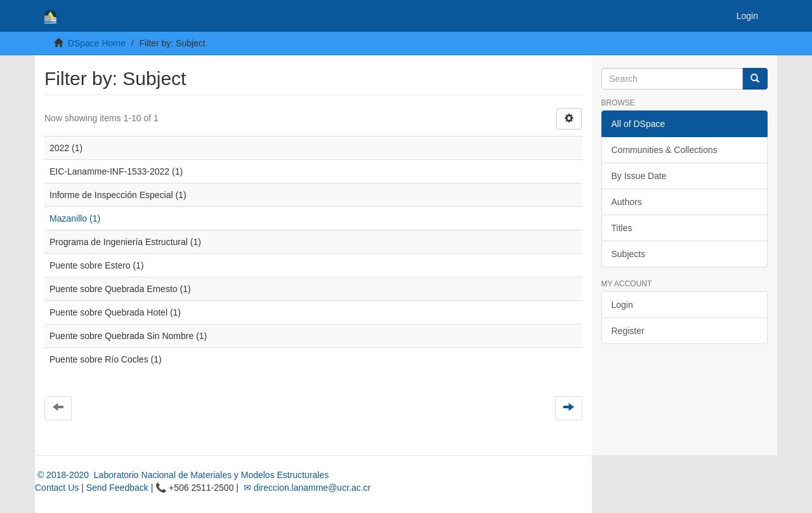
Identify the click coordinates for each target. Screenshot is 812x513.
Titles (622, 228)
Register (628, 331)
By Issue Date (639, 176)
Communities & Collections (665, 150)
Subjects (629, 254)
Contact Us (57, 488)
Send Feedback (117, 488)
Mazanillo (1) (75, 218)
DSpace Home (97, 43)
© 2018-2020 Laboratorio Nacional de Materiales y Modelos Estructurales (182, 475)
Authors (627, 202)
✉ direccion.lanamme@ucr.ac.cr (306, 488)
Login (622, 305)
